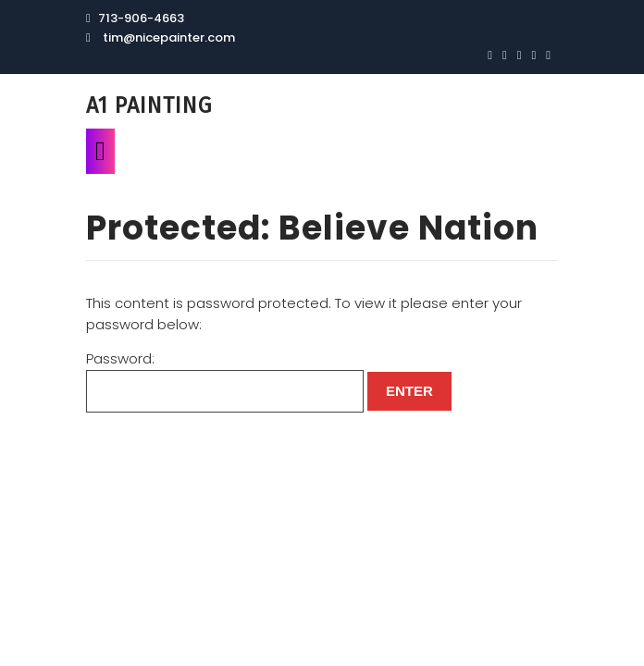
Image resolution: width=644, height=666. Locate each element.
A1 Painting (149, 105)
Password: (225, 381)
